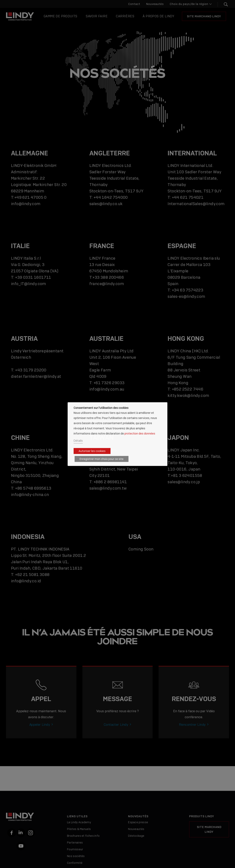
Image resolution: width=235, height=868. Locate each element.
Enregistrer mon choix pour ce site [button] (102, 459)
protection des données (140, 433)
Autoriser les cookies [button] (92, 451)
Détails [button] (78, 441)
